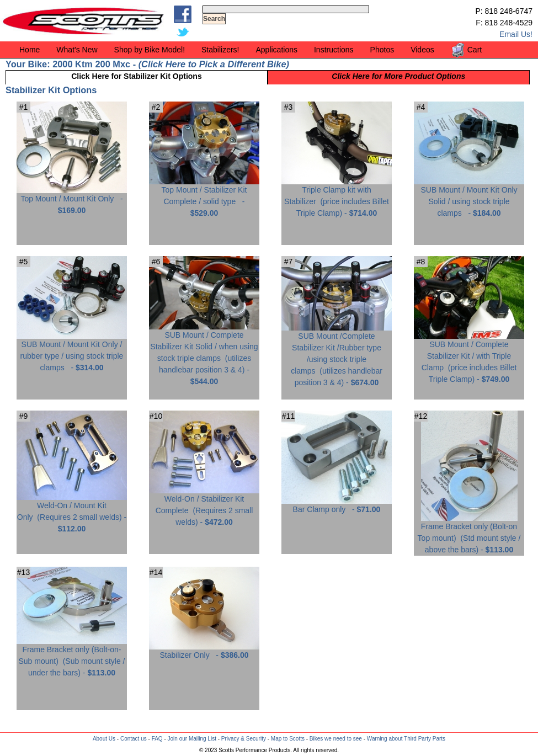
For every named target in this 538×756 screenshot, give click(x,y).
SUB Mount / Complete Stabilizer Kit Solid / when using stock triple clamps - (204, 354)
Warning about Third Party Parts (406, 739)
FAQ (157, 739)
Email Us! (516, 34)
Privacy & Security (244, 739)
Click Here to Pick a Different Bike (214, 64)
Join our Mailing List (192, 739)
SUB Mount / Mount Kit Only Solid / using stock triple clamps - (469, 197)
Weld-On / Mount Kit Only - (72, 513)
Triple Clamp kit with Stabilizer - (337, 197)
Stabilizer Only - (204, 651)
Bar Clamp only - (337, 505)
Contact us (134, 739)
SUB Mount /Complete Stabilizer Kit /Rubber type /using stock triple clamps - (337, 355)
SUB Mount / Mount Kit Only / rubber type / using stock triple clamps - (72, 352)
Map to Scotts (288, 739)
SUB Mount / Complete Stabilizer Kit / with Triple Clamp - (469, 358)
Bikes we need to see (336, 739)
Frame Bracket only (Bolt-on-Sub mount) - (72, 657)
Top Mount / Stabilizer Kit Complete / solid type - (204, 197)
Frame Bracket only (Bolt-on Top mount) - (469, 534)
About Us (104, 739)
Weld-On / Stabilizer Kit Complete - (204, 506)
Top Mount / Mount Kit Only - (72, 200)
